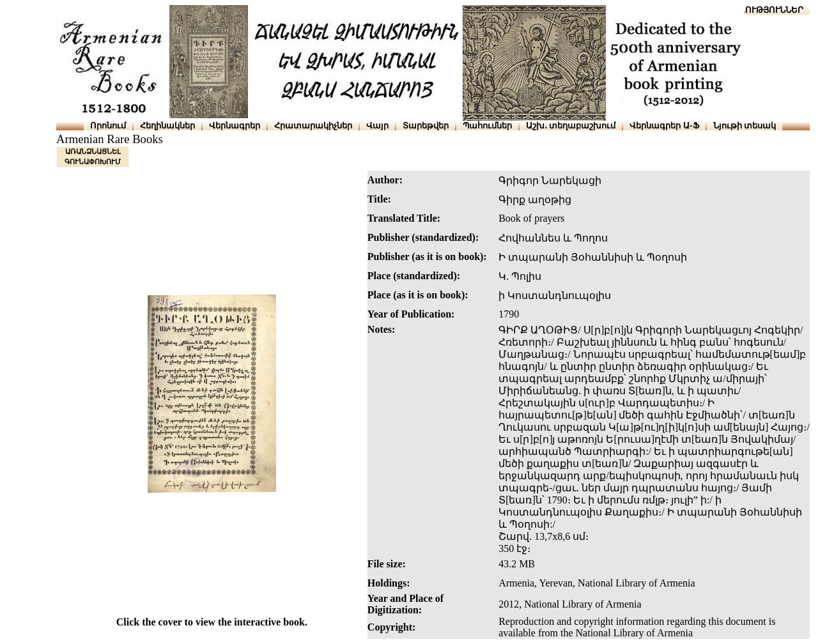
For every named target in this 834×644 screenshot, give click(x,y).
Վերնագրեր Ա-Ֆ (664, 126)
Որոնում (108, 126)
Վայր (377, 126)
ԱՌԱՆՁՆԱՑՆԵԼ (93, 151)
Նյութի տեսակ (745, 126)
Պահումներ (487, 126)
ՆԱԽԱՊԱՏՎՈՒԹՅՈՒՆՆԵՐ (749, 10)
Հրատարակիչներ (313, 126)
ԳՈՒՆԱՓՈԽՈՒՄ (93, 162)
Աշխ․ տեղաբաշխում (571, 126)
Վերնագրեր (235, 126)
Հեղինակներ (167, 126)
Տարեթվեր (426, 126)
